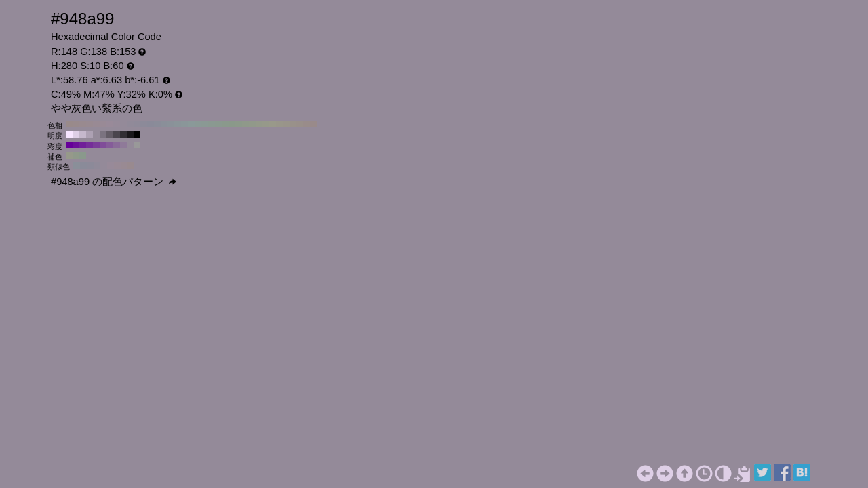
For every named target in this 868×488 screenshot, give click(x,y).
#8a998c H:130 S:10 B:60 (225, 124)
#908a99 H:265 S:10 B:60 (97, 165)
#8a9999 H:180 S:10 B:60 (191, 124)
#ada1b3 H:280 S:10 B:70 (90, 134)
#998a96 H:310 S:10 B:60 (103, 124)
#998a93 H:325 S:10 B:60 (124, 165)
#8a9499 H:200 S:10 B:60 (178, 124)
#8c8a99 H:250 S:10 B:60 (144, 124)
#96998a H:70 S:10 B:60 (266, 124)
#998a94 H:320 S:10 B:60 (96, 124)
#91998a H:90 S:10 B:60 (252, 124)
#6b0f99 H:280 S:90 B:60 (76, 145)
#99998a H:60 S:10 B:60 (273, 124)
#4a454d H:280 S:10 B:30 (117, 134)
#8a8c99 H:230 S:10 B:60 (157, 124)
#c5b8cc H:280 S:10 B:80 (83, 134)
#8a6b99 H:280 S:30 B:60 (117, 145)
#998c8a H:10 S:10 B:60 (307, 124)
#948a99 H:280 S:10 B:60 (123, 124)
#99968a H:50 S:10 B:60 (279, 124)
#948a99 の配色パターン (114, 182)
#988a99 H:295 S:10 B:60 (111, 165)
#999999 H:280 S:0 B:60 (137, 145)
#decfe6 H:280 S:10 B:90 (76, 134)
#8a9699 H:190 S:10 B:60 (184, 124)
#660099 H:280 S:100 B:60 (69, 145)
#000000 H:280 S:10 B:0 (137, 134)
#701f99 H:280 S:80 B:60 (83, 145)
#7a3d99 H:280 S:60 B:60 (96, 145)
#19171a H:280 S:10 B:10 (130, 134)
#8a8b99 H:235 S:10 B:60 (83, 165)
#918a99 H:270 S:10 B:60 (130, 124)
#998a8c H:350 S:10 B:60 (76, 124)
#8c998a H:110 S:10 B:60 (239, 124)
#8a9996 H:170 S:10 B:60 (198, 124)
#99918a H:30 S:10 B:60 (293, 124)
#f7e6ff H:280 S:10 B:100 (69, 134)
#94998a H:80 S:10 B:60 (259, 124)
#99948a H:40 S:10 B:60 (286, 124)
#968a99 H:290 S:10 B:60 (117, 124)
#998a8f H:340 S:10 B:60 (83, 124)
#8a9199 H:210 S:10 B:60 (171, 124)
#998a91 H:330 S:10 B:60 (90, 124)
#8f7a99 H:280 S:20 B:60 (123, 145)
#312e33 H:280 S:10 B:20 (123, 134)
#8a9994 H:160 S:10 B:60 (205, 124)
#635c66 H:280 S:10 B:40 (110, 134)
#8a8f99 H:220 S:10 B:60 (164, 124)
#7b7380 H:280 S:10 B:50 (103, 134)
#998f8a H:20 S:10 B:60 (300, 124)
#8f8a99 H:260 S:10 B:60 (137, 124)
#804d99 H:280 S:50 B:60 (103, 145)
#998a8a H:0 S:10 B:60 (313, 124)
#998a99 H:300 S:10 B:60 (110, 124)
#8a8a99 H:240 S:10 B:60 (151, 124)
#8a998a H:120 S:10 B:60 (232, 124)
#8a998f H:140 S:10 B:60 (218, 124)
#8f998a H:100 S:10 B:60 (245, 124)
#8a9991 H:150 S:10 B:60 (212, 124)
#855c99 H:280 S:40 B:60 (110, 145)
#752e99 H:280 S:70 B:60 (90, 145)
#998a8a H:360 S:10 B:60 (69, 124)
